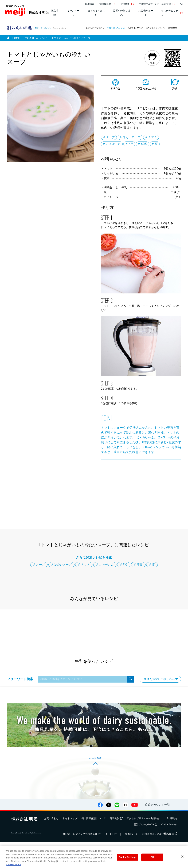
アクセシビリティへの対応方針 (144, 818)
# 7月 (129, 144)
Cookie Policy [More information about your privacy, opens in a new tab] (14, 864)
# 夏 (155, 144)
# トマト (151, 137)
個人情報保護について (93, 818)
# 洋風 (142, 144)
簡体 (129, 834)
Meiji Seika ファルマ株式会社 (160, 834)
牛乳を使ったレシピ (116, 28)
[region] (94, 857)
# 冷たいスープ (130, 137)
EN (113, 834)
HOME (16, 38)
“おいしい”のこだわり (95, 28)
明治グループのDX (146, 825)
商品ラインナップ (135, 28)
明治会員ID (107, 4)
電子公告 (116, 818)
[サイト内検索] (181, 4)
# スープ (109, 137)
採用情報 (90, 4)
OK (152, 857)
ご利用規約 (171, 818)
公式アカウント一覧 (157, 805)
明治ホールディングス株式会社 (157, 4)
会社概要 (127, 4)
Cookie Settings (169, 825)
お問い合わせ (51, 818)
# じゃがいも (112, 144)
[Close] (182, 857)
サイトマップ (70, 818)
